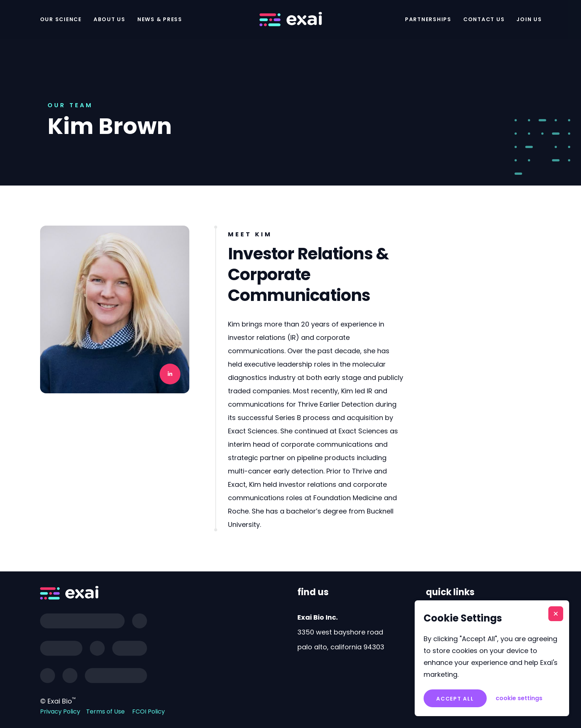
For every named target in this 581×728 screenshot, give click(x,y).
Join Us (529, 19)
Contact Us (484, 19)
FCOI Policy (148, 711)
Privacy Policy (60, 711)
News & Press (160, 19)
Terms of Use (105, 711)
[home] (291, 19)
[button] (556, 614)
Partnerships (428, 19)
